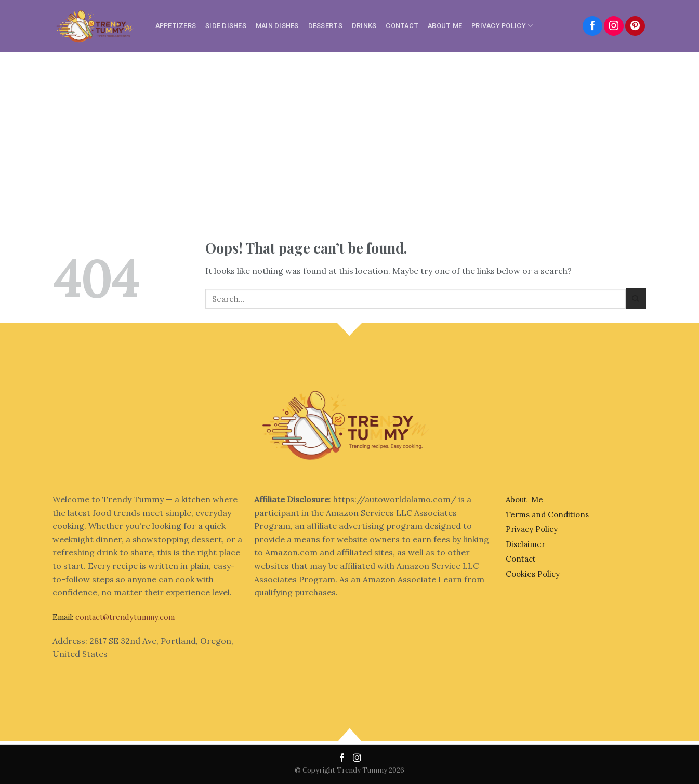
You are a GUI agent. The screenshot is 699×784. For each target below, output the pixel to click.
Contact (402, 26)
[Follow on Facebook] (592, 26)
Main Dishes (277, 26)
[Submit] (636, 298)
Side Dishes (226, 26)
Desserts (325, 26)
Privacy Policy (502, 26)
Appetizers (176, 26)
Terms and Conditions (547, 515)
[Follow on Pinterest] (635, 26)
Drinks (364, 26)
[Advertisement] (350, 130)
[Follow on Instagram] (614, 26)
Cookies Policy (533, 574)
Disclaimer (525, 544)
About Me (445, 26)
